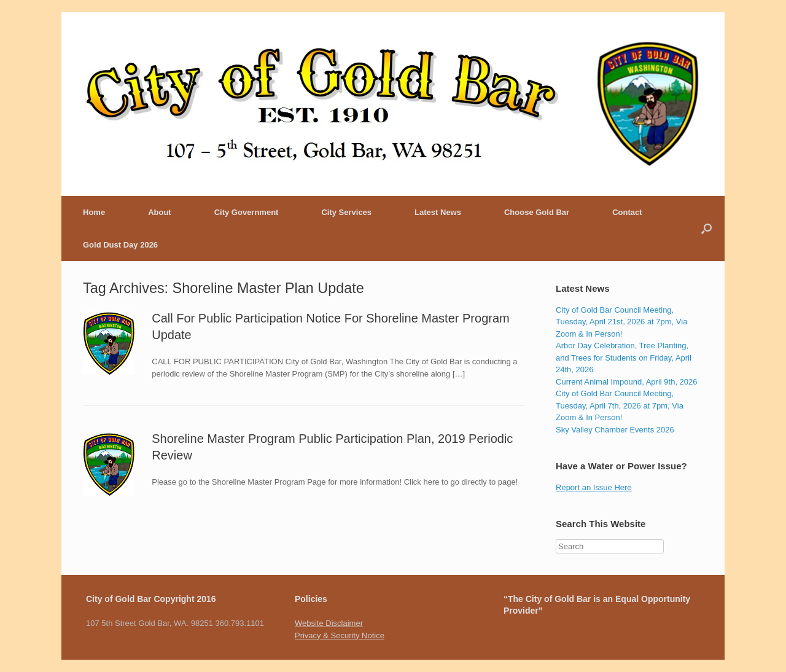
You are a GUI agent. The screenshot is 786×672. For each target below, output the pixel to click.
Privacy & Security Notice (340, 635)
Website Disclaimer (329, 623)
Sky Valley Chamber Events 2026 (615, 430)
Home (94, 212)
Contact (627, 212)
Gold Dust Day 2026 (120, 245)
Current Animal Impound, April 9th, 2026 (627, 382)
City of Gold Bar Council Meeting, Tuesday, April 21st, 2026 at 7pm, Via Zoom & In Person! (621, 322)
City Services (346, 212)
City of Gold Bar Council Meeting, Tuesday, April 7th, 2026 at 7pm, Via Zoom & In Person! (620, 405)
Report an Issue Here (594, 487)
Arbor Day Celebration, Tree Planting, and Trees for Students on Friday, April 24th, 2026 (624, 357)
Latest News (438, 212)
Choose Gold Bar (537, 212)
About (160, 212)
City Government (247, 212)
